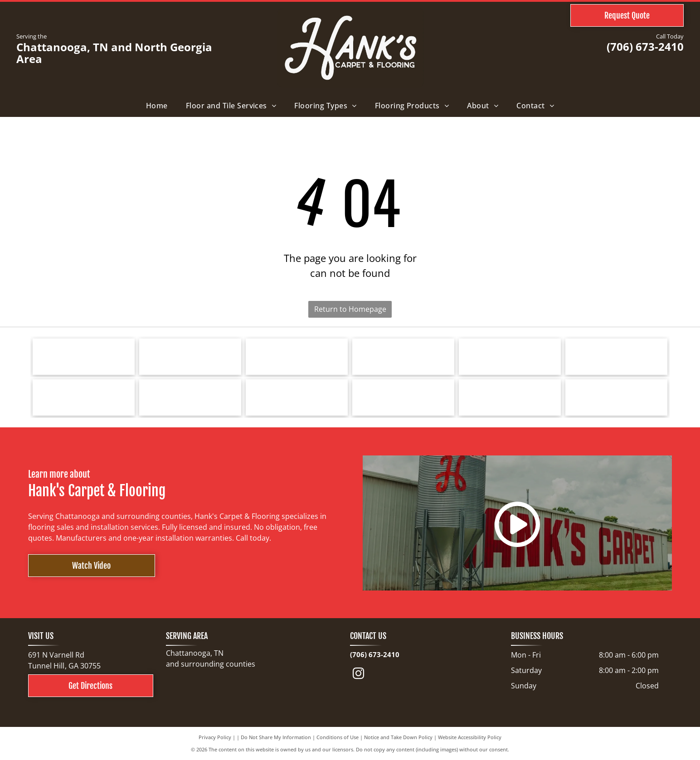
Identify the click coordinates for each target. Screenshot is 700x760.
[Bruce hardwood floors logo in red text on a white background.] (190, 357)
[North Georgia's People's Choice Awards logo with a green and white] (616, 397)
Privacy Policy (215, 737)
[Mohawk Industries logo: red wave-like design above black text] (510, 357)
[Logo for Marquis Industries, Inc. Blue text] (616, 357)
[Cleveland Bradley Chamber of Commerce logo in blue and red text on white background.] (403, 397)
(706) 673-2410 (645, 46)
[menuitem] (157, 106)
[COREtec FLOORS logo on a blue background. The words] (297, 397)
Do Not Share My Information (276, 737)
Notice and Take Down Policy (398, 737)
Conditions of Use (338, 737)
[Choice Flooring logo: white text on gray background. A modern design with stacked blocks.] (510, 397)
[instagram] (359, 675)
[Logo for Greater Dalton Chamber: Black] (190, 397)
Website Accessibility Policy (470, 737)
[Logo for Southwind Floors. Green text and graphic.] (297, 357)
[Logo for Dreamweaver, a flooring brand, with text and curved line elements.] (84, 397)
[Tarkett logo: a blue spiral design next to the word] (84, 357)
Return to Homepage (350, 309)
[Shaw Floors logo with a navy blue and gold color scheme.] (403, 357)
